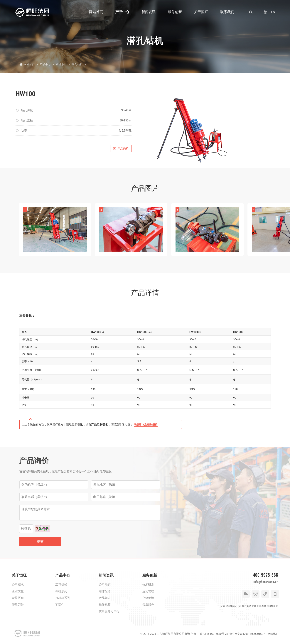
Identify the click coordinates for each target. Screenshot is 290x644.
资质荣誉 (18, 607)
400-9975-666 (263, 579)
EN (273, 12)
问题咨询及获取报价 (146, 427)
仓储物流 (148, 600)
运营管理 (148, 594)
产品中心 (47, 64)
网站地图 (273, 636)
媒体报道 (105, 594)
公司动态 (105, 587)
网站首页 (30, 64)
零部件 (60, 607)
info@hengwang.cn (262, 587)
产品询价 (119, 150)
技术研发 (148, 587)
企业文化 (18, 594)
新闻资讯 (106, 578)
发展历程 (18, 600)
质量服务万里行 (109, 614)
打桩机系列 (63, 600)
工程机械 (61, 587)
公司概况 (18, 587)
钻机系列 (65, 64)
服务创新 (150, 578)
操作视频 (105, 607)
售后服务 (148, 607)
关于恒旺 (19, 578)
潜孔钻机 (82, 64)
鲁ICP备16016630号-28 (212, 636)
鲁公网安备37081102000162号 (246, 636)
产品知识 (105, 600)
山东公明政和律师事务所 (252, 612)
